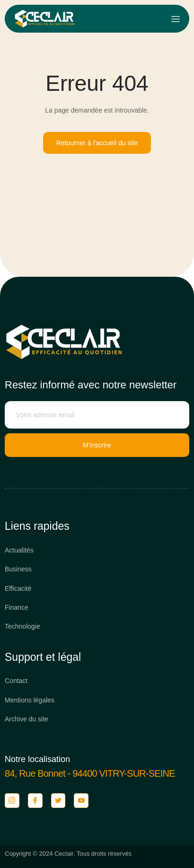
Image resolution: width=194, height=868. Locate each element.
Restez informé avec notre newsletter (91, 385)
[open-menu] (176, 19)
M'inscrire (97, 445)
